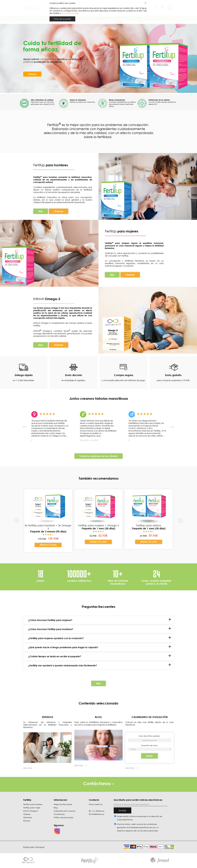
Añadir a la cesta (48, 545)
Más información (69, 13)
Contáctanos (98, 783)
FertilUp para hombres (33, 804)
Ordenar (32, 74)
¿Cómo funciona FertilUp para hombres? (51, 629)
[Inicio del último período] (150, 749)
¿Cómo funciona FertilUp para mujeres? (50, 620)
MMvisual (40, 847)
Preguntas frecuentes (63, 804)
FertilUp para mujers (32, 808)
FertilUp (51, 165)
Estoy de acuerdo (62, 19)
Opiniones (28, 817)
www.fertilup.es (98, 811)
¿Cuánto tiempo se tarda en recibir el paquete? (55, 656)
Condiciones (59, 814)
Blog (56, 808)
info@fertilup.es (97, 814)
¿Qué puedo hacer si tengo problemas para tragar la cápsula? (63, 647)
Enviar (150, 756)
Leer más (28, 768)
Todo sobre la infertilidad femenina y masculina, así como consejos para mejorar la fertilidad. (98, 724)
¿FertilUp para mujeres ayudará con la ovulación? (56, 638)
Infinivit (39, 299)
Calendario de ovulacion (65, 811)
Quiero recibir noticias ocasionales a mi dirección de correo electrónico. (140, 818)
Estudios (27, 821)
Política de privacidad (63, 817)
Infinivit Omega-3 (31, 811)
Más (41, 211)
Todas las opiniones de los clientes (99, 456)
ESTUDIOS (47, 717)
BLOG (98, 717)
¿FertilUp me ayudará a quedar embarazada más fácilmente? (63, 665)
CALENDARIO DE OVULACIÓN (150, 717)
